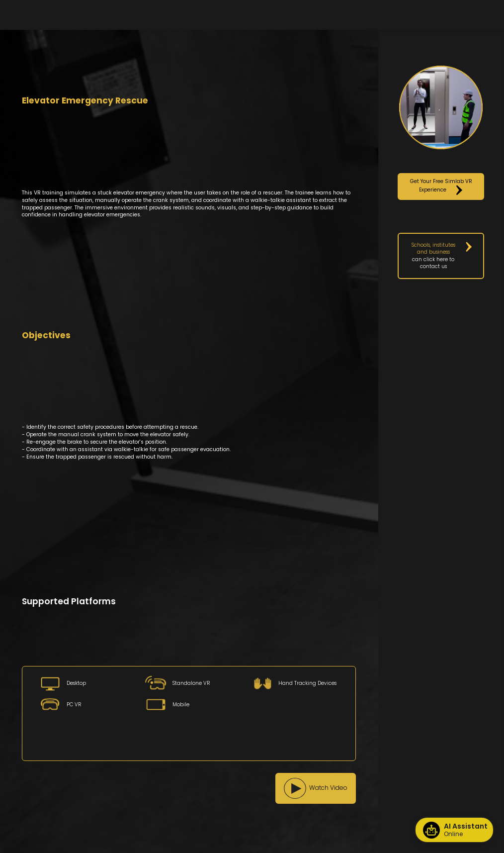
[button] (316, 788)
